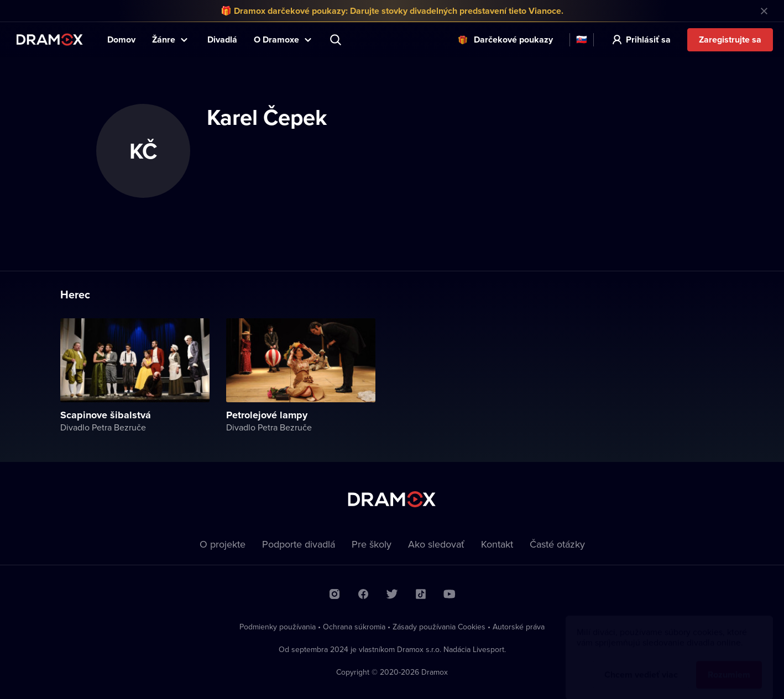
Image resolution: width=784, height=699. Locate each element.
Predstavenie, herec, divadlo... (337, 40)
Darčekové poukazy (513, 40)
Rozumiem (729, 664)
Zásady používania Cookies (439, 627)
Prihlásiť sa (648, 40)
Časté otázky (557, 544)
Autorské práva (519, 627)
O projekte (223, 544)
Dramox (50, 40)
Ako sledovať (436, 544)
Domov (121, 40)
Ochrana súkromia (354, 627)
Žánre (164, 40)
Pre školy (372, 544)
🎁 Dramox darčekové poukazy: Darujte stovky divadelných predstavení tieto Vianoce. (392, 11)
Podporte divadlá (299, 544)
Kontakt (497, 544)
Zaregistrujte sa (730, 40)
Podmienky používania (278, 627)
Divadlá (222, 40)
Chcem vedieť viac (641, 664)
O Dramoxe (276, 40)
